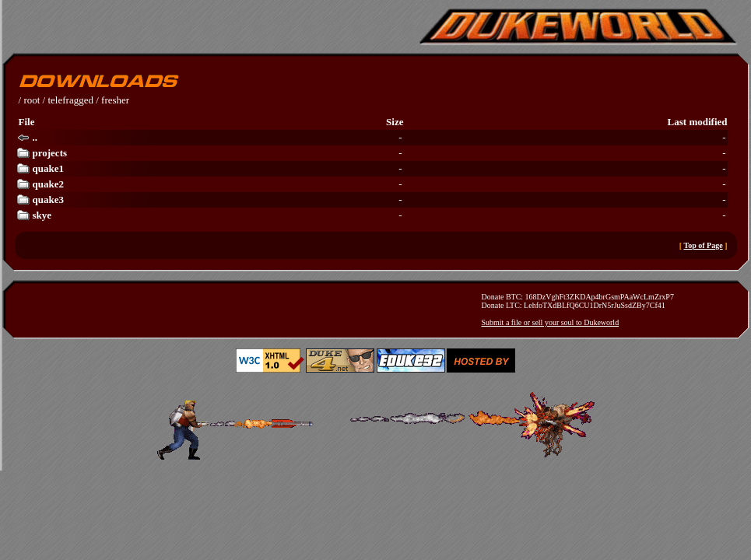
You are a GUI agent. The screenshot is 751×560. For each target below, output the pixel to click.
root (32, 100)
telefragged (70, 100)
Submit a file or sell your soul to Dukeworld (551, 322)
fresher (115, 100)
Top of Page (703, 245)
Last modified (698, 122)
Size (395, 122)
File (27, 122)
